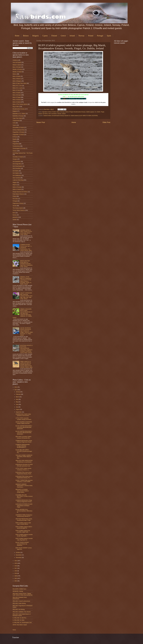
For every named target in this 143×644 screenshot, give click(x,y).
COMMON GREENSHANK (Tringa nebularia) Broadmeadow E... (23, 446)
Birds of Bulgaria (17, 81)
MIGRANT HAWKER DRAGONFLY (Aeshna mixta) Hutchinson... (24, 486)
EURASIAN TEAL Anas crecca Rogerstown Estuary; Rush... (24, 473)
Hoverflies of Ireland (18, 157)
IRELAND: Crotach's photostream (21, 601)
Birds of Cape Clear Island (20, 83)
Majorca (15, 185)
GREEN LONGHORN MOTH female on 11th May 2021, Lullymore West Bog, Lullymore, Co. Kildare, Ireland (22, 313)
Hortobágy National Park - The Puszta (23, 153)
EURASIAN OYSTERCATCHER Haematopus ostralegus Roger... (24, 506)
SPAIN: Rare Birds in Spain (20, 625)
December (19, 557)
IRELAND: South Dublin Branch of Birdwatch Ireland (22, 615)
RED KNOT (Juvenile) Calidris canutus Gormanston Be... (23, 437)
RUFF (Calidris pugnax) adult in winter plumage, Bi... (24, 527)
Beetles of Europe (17, 69)
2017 (16, 568)
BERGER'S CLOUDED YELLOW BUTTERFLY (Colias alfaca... (22, 491)
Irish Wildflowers (17, 175)
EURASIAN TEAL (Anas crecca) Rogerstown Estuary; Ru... (24, 477)
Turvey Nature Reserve (19, 210)
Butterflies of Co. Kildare (19, 114)
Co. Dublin (97, 112)
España (15, 139)
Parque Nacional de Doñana (20, 192)
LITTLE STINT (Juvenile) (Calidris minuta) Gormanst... (24, 419)
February (18, 394)
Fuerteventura (16, 146)
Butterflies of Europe (18, 116)
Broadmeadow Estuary (79, 112)
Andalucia (15, 60)
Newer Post (41, 122)
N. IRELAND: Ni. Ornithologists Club (22, 622)
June (17, 404)
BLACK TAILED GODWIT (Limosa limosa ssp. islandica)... (22, 544)
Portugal (100, 36)
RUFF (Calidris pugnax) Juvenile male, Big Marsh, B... (24, 539)
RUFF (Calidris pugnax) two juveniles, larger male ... (23, 531)
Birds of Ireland (17, 102)
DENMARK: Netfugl (18, 591)
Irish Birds (45, 114)
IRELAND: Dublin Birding (19, 603)
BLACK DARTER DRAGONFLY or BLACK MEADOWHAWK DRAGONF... (24, 427)
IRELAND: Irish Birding (19, 609)
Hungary (15, 159)
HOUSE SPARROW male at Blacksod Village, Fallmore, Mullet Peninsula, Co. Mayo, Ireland (26, 332)
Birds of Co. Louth (17, 88)
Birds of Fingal (69, 112)
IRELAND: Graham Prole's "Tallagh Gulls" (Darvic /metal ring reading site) (23, 594)
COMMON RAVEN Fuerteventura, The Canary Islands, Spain (26, 248)
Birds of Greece (17, 100)
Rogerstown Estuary (18, 203)
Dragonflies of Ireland (18, 134)
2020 (16, 576)
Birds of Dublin (52, 112)
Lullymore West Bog (18, 180)
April (17, 399)
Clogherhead (16, 121)
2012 (16, 387)
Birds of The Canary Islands (20, 104)
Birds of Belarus (17, 79)
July (17, 407)
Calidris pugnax (90, 112)
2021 (16, 578)
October (18, 552)
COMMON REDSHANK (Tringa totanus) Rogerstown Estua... (24, 441)
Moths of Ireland (17, 189)
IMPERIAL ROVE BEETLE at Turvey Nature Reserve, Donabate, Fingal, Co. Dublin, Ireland (26, 280)
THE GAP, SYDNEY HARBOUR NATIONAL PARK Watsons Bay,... (24, 457)
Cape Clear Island (17, 118)
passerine (15, 217)
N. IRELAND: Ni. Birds (19, 620)
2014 (16, 561)
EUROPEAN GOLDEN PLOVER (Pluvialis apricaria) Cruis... (24, 465)
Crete (14, 123)
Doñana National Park (18, 130)
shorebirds (54, 114)
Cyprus (45, 36)
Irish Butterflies (17, 161)
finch (14, 213)
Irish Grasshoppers (18, 166)
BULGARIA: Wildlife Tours (19, 589)
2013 (16, 390)
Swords (59, 114)
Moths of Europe (17, 187)
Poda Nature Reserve (18, 194)
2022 (16, 581)
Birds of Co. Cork (17, 86)
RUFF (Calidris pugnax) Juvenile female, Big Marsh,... (24, 535)
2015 (16, 563)
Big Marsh (45, 112)
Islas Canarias (16, 178)
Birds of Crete (16, 90)
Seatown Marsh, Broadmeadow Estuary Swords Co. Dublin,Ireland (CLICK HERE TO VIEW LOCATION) (71, 116)
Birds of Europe (61, 112)
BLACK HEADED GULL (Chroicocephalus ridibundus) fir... (24, 511)
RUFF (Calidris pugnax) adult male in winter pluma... (23, 523)
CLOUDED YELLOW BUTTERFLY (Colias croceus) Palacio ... (24, 496)
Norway (81, 36)
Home (17, 36)
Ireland (72, 36)
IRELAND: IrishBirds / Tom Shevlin (22, 612)
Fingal (102, 112)
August (18, 409)
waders (64, 114)
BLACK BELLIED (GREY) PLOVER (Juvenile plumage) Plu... (24, 451)
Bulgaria (36, 36)
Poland (91, 36)
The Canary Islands (18, 208)
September (19, 412)
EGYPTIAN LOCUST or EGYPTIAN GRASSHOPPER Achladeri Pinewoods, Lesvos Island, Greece (26, 349)
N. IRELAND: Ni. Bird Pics (20, 618)
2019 (16, 573)
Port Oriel (15, 199)
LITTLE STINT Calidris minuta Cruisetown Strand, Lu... (23, 469)
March (18, 397)
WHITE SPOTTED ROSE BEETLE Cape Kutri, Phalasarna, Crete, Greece (26, 264)
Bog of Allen (16, 107)
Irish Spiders (16, 173)
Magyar (15, 182)
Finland (54, 36)
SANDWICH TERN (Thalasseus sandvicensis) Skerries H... (24, 516)
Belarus (26, 36)
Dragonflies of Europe (18, 132)
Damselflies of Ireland (18, 127)
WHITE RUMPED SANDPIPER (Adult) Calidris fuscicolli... (24, 423)
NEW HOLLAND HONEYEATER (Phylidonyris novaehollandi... (24, 461)
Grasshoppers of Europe (19, 148)
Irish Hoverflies (17, 168)
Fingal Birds (16, 144)
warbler (15, 220)
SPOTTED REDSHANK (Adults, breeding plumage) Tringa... (24, 520)
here (67, 97)
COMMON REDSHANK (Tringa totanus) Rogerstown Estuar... (24, 501)
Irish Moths (16, 171)
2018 (16, 571)
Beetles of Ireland (17, 72)
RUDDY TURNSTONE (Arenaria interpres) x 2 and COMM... (24, 481)
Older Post (106, 122)
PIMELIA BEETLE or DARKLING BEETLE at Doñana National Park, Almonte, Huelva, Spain (26, 364)
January (18, 392)
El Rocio (15, 137)
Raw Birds (47, 109)
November (19, 555)
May (17, 402)
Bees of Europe (17, 67)
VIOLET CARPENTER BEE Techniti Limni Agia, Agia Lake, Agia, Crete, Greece (26, 296)
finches (15, 215)
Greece (63, 36)
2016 (16, 566)
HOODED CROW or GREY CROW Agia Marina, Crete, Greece (26, 232)
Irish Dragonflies (17, 164)
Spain (109, 36)
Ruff (49, 114)
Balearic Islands (17, 65)
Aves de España (17, 62)
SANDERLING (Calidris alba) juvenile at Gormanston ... (23, 415)
